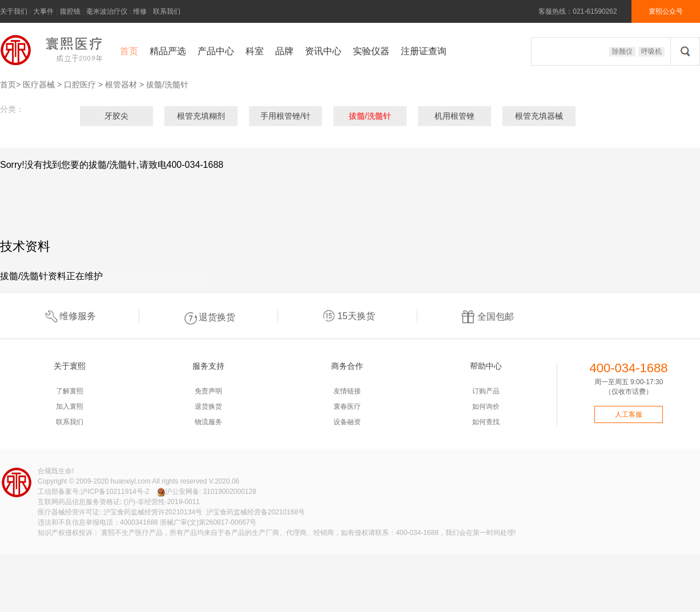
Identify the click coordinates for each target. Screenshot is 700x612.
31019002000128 (229, 492)
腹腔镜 (70, 11)
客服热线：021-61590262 (578, 11)
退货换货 (208, 316)
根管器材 (121, 84)
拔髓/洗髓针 (167, 84)
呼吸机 (651, 51)
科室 (255, 51)
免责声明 (208, 391)
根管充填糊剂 (201, 116)
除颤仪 (622, 51)
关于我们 (14, 11)
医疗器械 (39, 84)
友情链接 (347, 391)
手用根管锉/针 (285, 116)
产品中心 (216, 51)
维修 (140, 11)
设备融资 (347, 422)
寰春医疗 (347, 406)
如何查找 (486, 422)
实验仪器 (371, 51)
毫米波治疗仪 (107, 11)
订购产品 (486, 391)
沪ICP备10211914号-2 (115, 492)
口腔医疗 (80, 84)
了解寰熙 (70, 391)
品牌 (284, 51)
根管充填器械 (539, 116)
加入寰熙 (70, 406)
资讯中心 (323, 51)
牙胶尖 (116, 116)
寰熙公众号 (666, 11)
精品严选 (168, 51)
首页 (129, 51)
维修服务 (69, 316)
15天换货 (348, 316)
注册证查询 (424, 51)
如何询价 (486, 406)
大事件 (43, 11)
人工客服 (629, 414)
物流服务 (208, 422)
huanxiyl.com (131, 481)
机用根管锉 (454, 116)
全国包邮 (487, 316)
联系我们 (167, 11)
